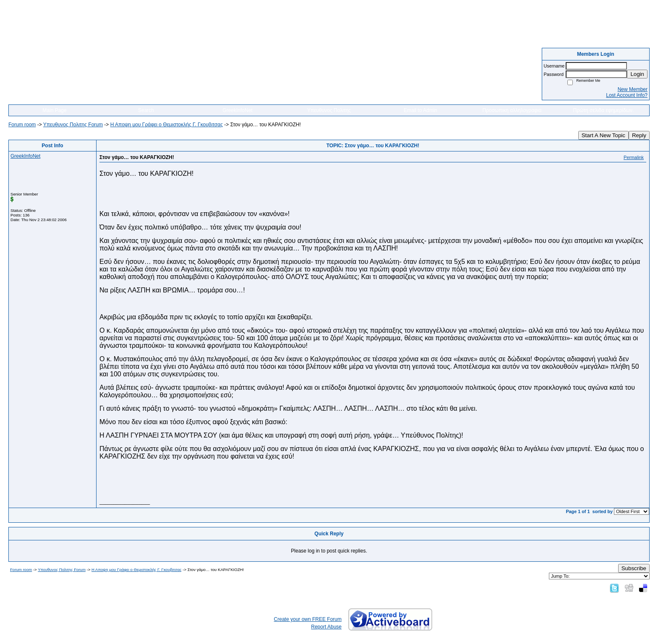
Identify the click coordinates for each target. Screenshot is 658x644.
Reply (639, 135)
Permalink (634, 157)
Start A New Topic (603, 135)
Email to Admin (420, 110)
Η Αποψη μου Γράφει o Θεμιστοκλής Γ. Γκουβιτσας (167, 125)
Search (146, 110)
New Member (633, 89)
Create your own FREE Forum (308, 619)
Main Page (54, 110)
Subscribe (634, 568)
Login (637, 74)
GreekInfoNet (237, 110)
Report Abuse (326, 627)
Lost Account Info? (627, 95)
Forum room (22, 125)
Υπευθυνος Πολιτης (329, 110)
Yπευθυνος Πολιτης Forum (73, 125)
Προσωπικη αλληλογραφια (512, 110)
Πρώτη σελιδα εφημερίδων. (604, 110)
